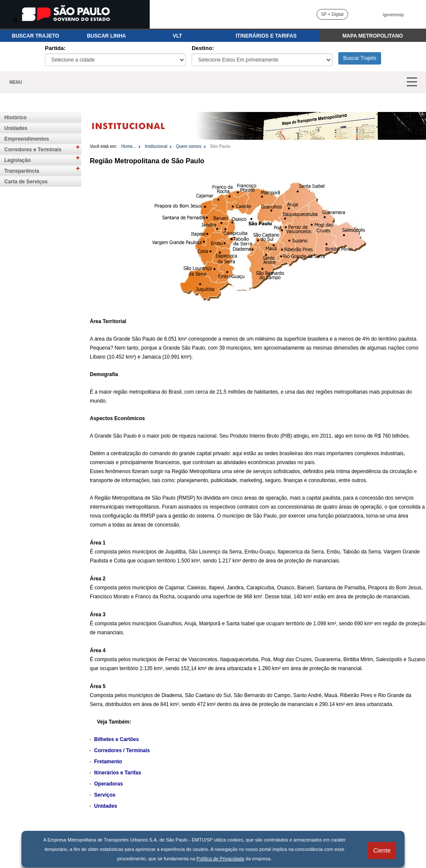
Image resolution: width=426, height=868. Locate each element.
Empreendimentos (27, 139)
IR (15, 20)
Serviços (105, 795)
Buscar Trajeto (359, 58)
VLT (177, 36)
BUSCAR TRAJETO (35, 36)
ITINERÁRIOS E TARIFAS (266, 36)
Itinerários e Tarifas (118, 773)
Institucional (156, 146)
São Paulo (220, 146)
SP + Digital (332, 14)
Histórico (15, 118)
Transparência (22, 171)
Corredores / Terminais (122, 750)
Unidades (16, 128)
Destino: (203, 48)
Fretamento (108, 762)
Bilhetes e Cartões (117, 739)
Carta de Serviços (26, 182)
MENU (16, 82)
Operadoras (108, 784)
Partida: (55, 48)
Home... (129, 146)
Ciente (382, 850)
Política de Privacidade (220, 859)
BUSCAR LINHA (106, 36)
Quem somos (188, 146)
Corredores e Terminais (33, 150)
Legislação (18, 160)
